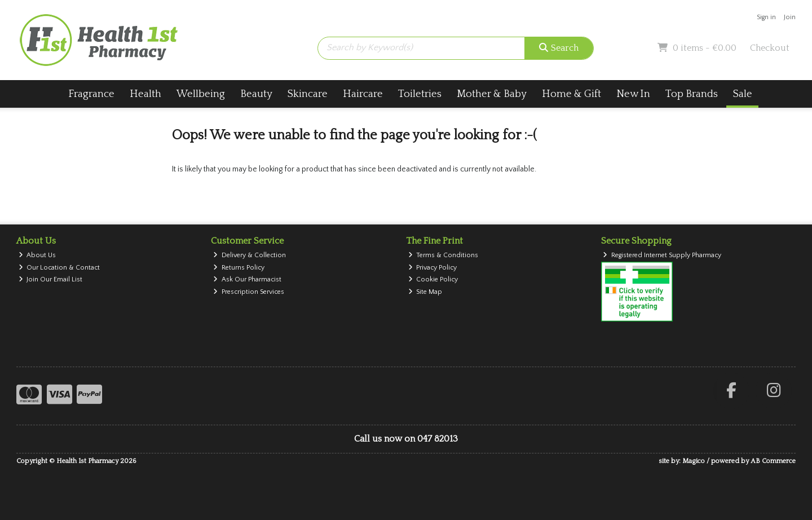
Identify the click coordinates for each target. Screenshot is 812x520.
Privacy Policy (433, 268)
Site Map (425, 292)
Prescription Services (249, 292)
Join (790, 17)
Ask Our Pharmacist (247, 279)
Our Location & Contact (59, 268)
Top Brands (692, 94)
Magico (694, 461)
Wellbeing (201, 94)
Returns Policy (239, 268)
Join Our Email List (51, 279)
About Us (37, 255)
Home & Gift (572, 94)
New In (633, 94)
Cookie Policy (433, 279)
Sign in (766, 17)
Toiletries (420, 94)
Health (145, 94)
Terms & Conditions (443, 255)
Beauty (256, 94)
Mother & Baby (492, 94)
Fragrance (91, 94)
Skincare (308, 94)
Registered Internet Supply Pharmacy (662, 255)
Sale (743, 94)
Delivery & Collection (250, 255)
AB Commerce (773, 461)
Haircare (363, 94)
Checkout (770, 48)
